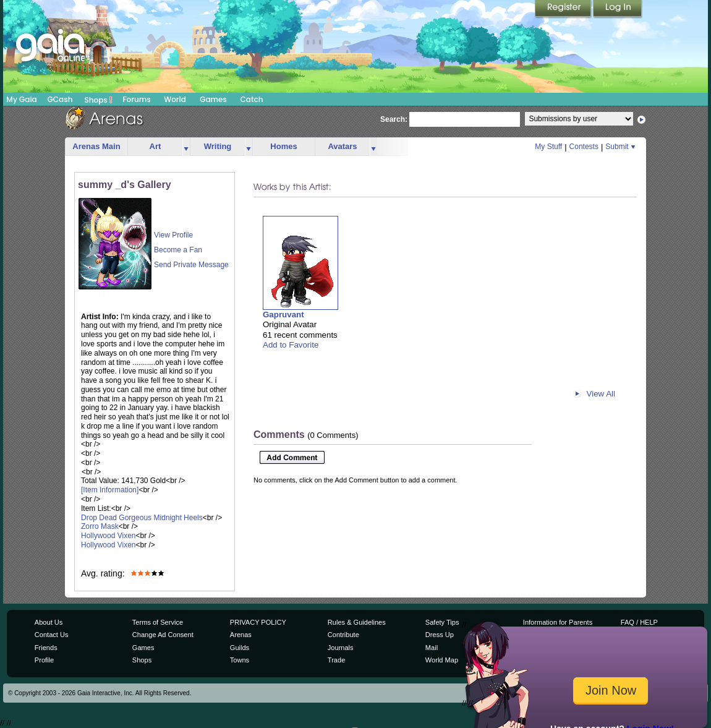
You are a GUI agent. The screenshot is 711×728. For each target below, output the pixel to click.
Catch (252, 99)
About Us (49, 622)
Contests (584, 147)
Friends (46, 648)
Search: (394, 119)
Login (618, 9)
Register (564, 9)
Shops (99, 100)
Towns (240, 660)
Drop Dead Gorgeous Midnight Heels (142, 518)
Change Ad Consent (163, 635)
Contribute (343, 635)
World (175, 99)
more (186, 147)
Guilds (240, 648)
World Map (442, 660)
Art (155, 146)
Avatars (342, 146)
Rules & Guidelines (357, 622)
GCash (60, 99)
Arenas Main (96, 146)
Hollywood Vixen (109, 536)
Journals (341, 648)
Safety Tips (442, 622)
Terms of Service (158, 622)
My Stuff (548, 147)
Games (213, 99)
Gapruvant (283, 315)
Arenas (241, 635)
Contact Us (52, 635)
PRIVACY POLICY (258, 622)
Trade (336, 660)
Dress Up (440, 635)
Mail (432, 648)
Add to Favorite (291, 345)
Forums (136, 99)
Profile (44, 660)
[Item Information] (110, 490)
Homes (283, 146)
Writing (218, 146)
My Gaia (21, 99)
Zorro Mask (100, 526)
